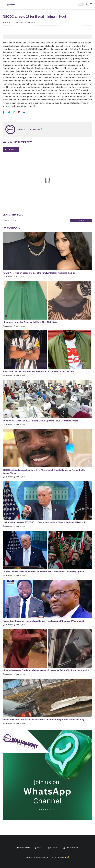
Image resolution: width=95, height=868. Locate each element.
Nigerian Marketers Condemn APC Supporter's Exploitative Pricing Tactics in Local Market (46, 670)
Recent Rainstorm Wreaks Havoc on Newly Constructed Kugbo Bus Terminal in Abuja (44, 720)
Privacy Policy (71, 848)
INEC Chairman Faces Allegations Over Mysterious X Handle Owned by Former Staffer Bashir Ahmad (44, 472)
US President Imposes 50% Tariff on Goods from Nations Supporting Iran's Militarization (45, 522)
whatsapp (55, 848)
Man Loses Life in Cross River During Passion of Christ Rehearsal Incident (39, 371)
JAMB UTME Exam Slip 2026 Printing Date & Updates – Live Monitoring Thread (41, 421)
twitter (40, 848)
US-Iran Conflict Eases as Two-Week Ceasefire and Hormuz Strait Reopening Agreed (43, 572)
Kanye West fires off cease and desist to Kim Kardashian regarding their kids (40, 273)
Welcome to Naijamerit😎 (58, 857)
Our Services (24, 848)
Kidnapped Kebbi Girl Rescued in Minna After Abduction (30, 322)
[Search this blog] (36, 220)
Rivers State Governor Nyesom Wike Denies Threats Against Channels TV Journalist (43, 621)
